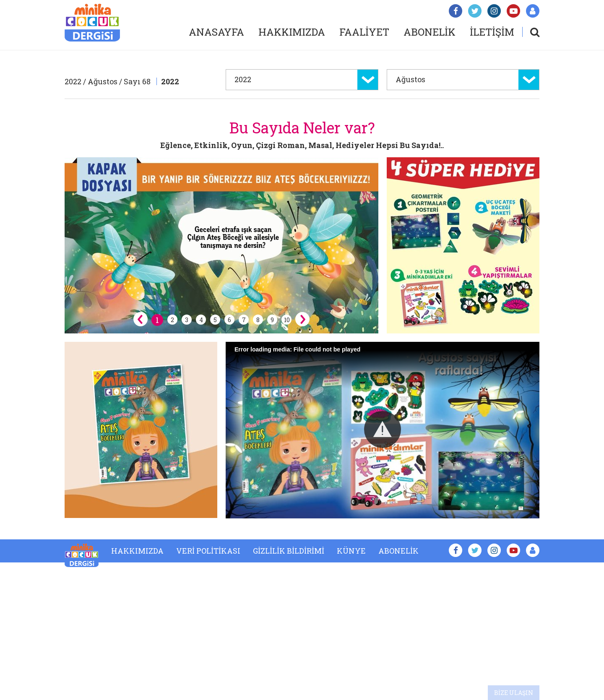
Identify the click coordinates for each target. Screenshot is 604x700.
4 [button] (201, 320)
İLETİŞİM (492, 32)
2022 (170, 81)
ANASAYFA (216, 32)
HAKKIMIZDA (292, 32)
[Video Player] (383, 430)
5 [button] (215, 320)
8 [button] (258, 320)
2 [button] (172, 320)
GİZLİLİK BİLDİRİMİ (289, 551)
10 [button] (287, 320)
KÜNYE (351, 551)
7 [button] (244, 320)
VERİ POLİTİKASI (208, 551)
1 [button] (157, 320)
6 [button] (229, 320)
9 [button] (272, 320)
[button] (383, 429)
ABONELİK (430, 32)
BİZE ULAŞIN (514, 693)
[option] (221, 245)
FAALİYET (364, 32)
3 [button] (187, 320)
